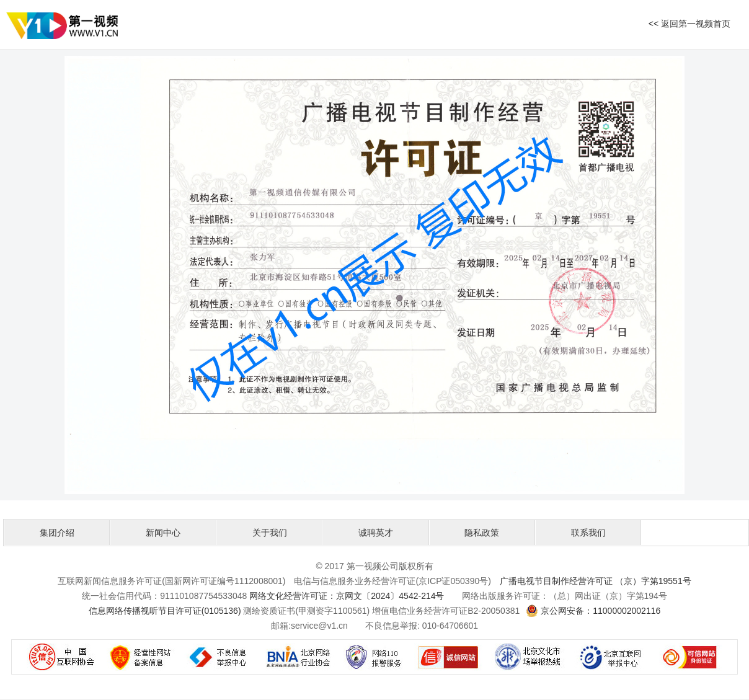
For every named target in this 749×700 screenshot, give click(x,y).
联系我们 (588, 533)
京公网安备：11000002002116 (601, 611)
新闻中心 (163, 533)
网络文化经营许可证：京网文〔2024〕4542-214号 (347, 596)
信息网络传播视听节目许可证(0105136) (165, 611)
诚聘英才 (376, 533)
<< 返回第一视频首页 (689, 24)
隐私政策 (482, 533)
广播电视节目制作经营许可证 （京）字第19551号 (596, 581)
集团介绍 (57, 533)
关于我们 (270, 533)
